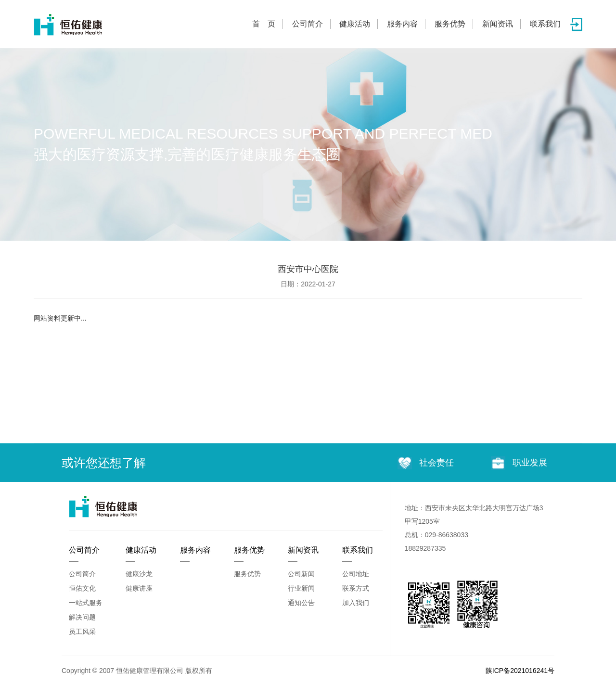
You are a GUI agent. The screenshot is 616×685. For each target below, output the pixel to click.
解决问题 (82, 617)
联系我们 (545, 24)
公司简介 (308, 24)
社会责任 (426, 463)
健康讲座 (139, 588)
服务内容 (402, 24)
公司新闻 (301, 574)
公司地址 (356, 574)
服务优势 (450, 24)
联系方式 (356, 588)
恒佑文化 (82, 588)
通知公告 (301, 603)
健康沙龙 (139, 574)
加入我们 (356, 603)
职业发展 (519, 463)
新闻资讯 (498, 24)
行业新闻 (301, 588)
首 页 (264, 24)
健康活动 (355, 24)
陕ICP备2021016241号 (520, 671)
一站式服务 (86, 603)
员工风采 (82, 632)
